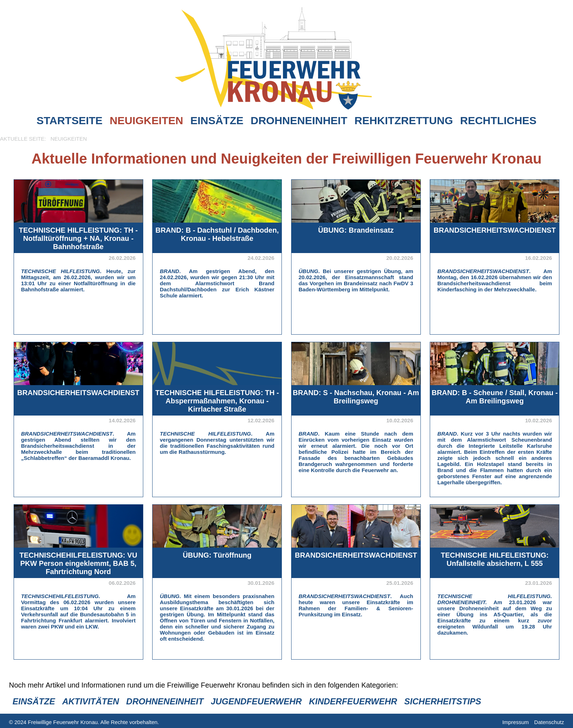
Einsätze (217, 120)
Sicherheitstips (443, 701)
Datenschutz (549, 722)
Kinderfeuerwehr (353, 701)
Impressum (515, 722)
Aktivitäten (91, 701)
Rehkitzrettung (404, 120)
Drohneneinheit (299, 120)
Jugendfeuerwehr (256, 701)
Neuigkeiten (146, 120)
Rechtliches (498, 120)
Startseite (69, 120)
